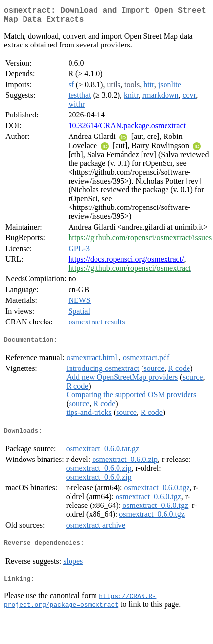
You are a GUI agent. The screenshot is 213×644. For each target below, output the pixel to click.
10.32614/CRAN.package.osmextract (127, 129)
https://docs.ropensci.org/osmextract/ (126, 263)
